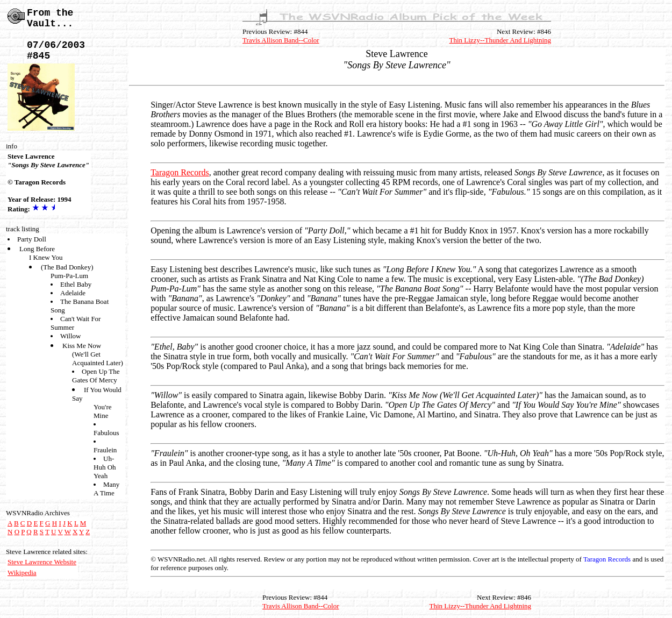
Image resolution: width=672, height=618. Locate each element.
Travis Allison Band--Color (281, 40)
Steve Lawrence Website (42, 562)
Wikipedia (22, 573)
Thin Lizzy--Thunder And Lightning (501, 40)
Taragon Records (180, 172)
